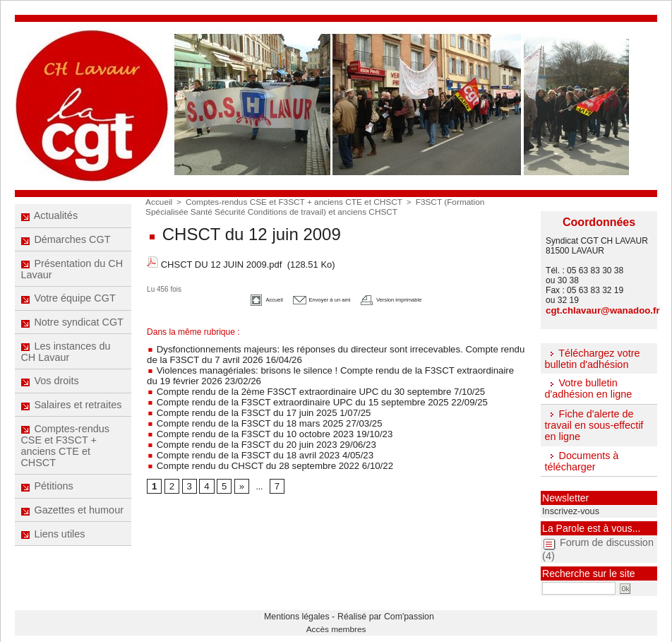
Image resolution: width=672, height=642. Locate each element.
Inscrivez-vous (567, 508)
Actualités (50, 217)
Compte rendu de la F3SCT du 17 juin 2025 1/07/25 (249, 401)
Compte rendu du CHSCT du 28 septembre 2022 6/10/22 (259, 451)
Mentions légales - (309, 611)
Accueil (158, 201)
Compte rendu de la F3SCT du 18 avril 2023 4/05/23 (250, 441)
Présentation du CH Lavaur (72, 275)
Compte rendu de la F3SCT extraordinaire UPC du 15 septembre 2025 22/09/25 (302, 391)
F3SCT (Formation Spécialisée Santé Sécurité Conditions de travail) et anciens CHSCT (325, 206)
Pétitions (48, 509)
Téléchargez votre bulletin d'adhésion (591, 357)
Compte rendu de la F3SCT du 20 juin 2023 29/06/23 (251, 431)
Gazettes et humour (72, 535)
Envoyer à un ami (312, 293)
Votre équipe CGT (68, 307)
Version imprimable (413, 293)
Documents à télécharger (580, 458)
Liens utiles (53, 561)
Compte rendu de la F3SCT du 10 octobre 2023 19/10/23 (259, 421)
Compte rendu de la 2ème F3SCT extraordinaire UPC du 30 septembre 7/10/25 (300, 381)
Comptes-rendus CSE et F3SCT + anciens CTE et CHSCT (65, 465)
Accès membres (336, 622)
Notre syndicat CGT (72, 333)
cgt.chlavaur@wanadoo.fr (597, 310)
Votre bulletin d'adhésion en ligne (587, 387)
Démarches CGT (66, 243)
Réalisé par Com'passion (373, 611)
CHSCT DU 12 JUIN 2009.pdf (222, 260)
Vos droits (50, 396)
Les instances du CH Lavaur (66, 364)
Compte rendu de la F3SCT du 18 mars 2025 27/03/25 (254, 411)
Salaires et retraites (71, 422)
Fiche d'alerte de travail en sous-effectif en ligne (592, 423)
